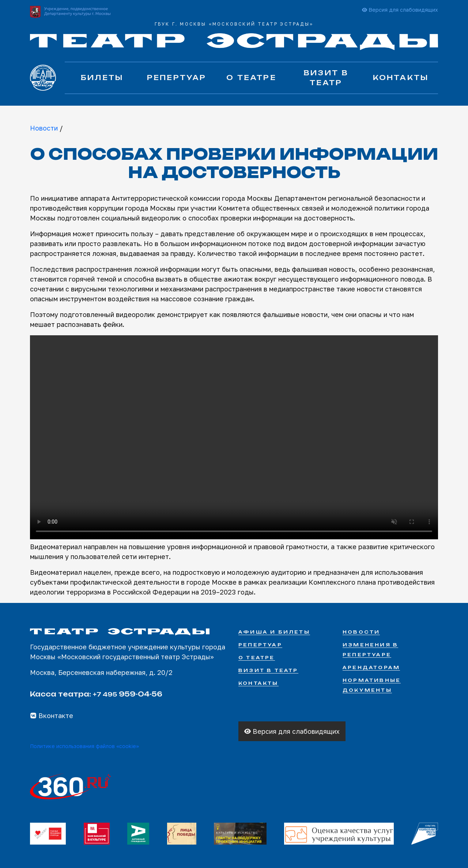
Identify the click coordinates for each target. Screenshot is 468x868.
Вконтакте (52, 716)
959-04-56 (128, 694)
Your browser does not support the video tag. (234, 437)
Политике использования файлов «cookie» (84, 746)
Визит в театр (326, 78)
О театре (251, 78)
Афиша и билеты (274, 632)
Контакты (401, 78)
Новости (44, 128)
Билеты (102, 78)
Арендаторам (371, 667)
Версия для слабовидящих (400, 10)
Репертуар (177, 78)
